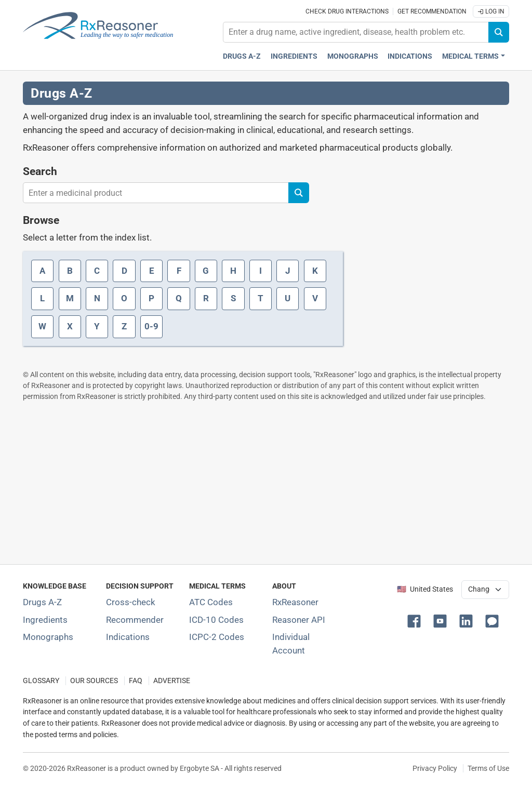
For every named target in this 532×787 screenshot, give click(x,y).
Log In (491, 11)
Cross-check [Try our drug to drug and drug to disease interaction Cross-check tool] (131, 602)
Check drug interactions (347, 11)
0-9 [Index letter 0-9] (151, 326)
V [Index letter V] (315, 298)
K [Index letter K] (315, 271)
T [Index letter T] (261, 298)
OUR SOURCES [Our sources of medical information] (94, 681)
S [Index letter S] (233, 298)
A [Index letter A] (42, 271)
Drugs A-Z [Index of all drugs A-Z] (42, 602)
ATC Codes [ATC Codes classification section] (211, 602)
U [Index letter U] (288, 298)
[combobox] (356, 32)
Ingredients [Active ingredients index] (294, 56)
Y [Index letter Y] (97, 326)
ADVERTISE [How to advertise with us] (172, 681)
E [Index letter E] (152, 271)
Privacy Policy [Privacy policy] (435, 768)
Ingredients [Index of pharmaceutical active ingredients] (45, 620)
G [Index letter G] (206, 271)
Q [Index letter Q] (179, 298)
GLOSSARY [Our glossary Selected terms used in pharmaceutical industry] (41, 681)
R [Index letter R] (206, 298)
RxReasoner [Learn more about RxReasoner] (295, 602)
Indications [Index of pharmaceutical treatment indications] (128, 637)
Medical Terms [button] (470, 56)
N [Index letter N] (97, 298)
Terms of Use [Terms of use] (488, 768)
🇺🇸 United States (425, 589)
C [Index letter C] (97, 271)
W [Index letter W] (42, 326)
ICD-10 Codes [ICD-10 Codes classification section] (216, 620)
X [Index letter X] (70, 326)
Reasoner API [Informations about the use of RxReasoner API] (299, 620)
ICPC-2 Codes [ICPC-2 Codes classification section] (217, 637)
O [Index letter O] (124, 298)
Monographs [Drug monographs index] (353, 56)
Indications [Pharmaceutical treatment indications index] (410, 56)
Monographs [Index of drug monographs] (48, 637)
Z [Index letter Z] (124, 326)
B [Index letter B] (70, 271)
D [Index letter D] (124, 271)
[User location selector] (485, 590)
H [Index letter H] (233, 271)
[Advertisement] (266, 483)
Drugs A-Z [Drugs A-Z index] (242, 56)
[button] (416, 620)
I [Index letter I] (261, 271)
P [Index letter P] (151, 298)
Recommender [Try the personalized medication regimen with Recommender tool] (135, 620)
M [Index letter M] (70, 298)
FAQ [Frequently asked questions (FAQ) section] (136, 681)
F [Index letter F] (179, 271)
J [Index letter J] (288, 271)
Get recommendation (432, 11)
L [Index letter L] (42, 298)
